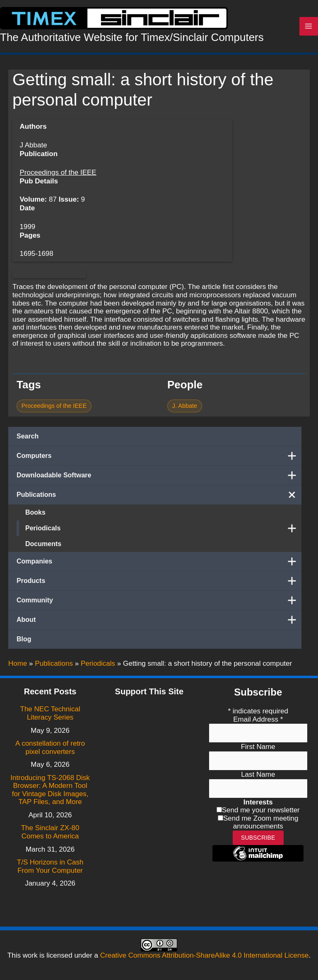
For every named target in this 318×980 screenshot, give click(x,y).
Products (159, 581)
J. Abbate (185, 406)
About (159, 620)
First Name (258, 747)
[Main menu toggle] (309, 26)
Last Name (258, 774)
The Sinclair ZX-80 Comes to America (50, 832)
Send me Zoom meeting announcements (261, 822)
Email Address (258, 719)
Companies (159, 561)
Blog (24, 639)
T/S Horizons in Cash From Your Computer (50, 866)
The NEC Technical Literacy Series (50, 713)
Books (35, 512)
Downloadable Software (159, 475)
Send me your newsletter (261, 810)
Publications (159, 495)
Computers (159, 456)
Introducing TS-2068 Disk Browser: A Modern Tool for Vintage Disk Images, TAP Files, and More (50, 790)
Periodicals (163, 528)
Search (28, 436)
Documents (43, 544)
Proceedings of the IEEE (58, 172)
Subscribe (258, 838)
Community (159, 600)
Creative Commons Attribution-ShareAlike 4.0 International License (205, 955)
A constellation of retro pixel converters (50, 748)
